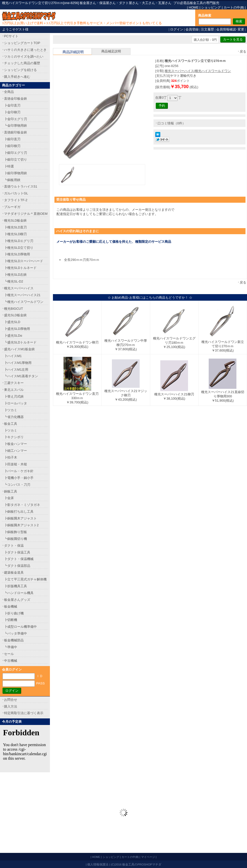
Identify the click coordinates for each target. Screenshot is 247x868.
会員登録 (192, 29)
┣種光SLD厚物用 (17, 254)
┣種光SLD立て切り (19, 248)
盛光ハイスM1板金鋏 (19, 349)
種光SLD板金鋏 (15, 220)
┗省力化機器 (14, 417)
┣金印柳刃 (12, 112)
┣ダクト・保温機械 (19, 559)
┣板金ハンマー (16, 444)
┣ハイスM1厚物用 (18, 363)
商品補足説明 (111, 51)
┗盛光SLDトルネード (20, 342)
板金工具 (11, 424)
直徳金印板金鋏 (16, 99)
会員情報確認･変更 (230, 29)
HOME (194, 7)
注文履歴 (207, 29)
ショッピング (211, 7)
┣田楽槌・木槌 (16, 464)
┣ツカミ (11, 410)
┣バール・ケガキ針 (19, 471)
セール (9, 654)
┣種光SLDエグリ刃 (19, 241)
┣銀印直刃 (12, 139)
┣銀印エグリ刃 (16, 153)
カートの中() (234, 7)
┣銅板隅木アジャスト (20, 518)
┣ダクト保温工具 (17, 552)
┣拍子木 (11, 457)
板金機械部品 (14, 640)
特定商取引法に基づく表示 (24, 713)
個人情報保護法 (98, 864)
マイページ (148, 857)
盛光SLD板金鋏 (15, 315)
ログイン (177, 29)
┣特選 (9, 166)
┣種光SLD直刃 (15, 227)
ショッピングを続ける (20, 70)
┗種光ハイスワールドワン (24, 302)
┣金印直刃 (12, 105)
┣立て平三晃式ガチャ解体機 (25, 579)
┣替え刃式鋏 (14, 396)
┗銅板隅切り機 (16, 539)
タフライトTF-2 (16, 200)
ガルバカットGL (16, 193)
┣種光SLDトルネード (20, 268)
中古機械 (11, 661)
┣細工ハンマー (16, 451)
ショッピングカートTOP (22, 43)
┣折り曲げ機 (14, 613)
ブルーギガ (12, 207)
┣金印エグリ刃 (16, 119)
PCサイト (11, 36)
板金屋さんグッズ (17, 600)
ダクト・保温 (14, 546)
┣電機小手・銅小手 (19, 478)
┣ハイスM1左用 (16, 370)
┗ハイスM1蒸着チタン (21, 376)
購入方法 (11, 706)
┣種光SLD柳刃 (15, 234)
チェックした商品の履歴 (22, 63)
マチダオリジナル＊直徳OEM (26, 214)
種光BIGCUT (13, 309)
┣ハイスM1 (13, 356)
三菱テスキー (14, 383)
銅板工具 (11, 491)
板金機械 (11, 606)
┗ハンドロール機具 (19, 593)
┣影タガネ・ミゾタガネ (22, 505)
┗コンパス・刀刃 (17, 485)
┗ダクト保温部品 (17, 566)
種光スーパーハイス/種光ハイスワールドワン (198, 71)
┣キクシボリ (14, 437)
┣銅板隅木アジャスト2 (21, 525)
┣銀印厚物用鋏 (16, 173)
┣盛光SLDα (13, 336)
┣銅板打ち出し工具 (19, 512)
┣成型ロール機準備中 (20, 627)
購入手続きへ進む (17, 77)
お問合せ (11, 700)
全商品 (9, 92)
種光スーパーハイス (19, 288)
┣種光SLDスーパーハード (24, 261)
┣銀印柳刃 (12, 146)
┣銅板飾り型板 (16, 532)
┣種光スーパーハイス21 (22, 295)
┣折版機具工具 (16, 586)
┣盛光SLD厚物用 (17, 329)
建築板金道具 (14, 572)
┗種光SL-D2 (14, 281)
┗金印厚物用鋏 (16, 126)
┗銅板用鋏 (12, 180)
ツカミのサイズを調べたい (24, 57)
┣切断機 (11, 620)
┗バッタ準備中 (16, 633)
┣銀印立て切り (16, 160)
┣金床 (9, 498)
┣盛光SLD (12, 322)
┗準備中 (11, 647)
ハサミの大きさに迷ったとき (25, 50)
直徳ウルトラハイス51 (21, 186)
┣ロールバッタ (16, 403)
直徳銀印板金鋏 (16, 132)
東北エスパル (14, 390)
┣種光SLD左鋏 (15, 275)
